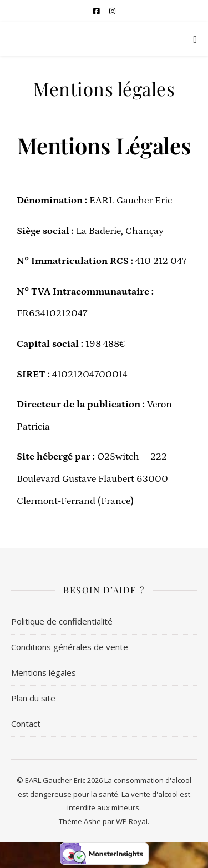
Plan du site (33, 698)
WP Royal (132, 821)
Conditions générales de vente (70, 647)
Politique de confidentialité (62, 621)
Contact (26, 724)
